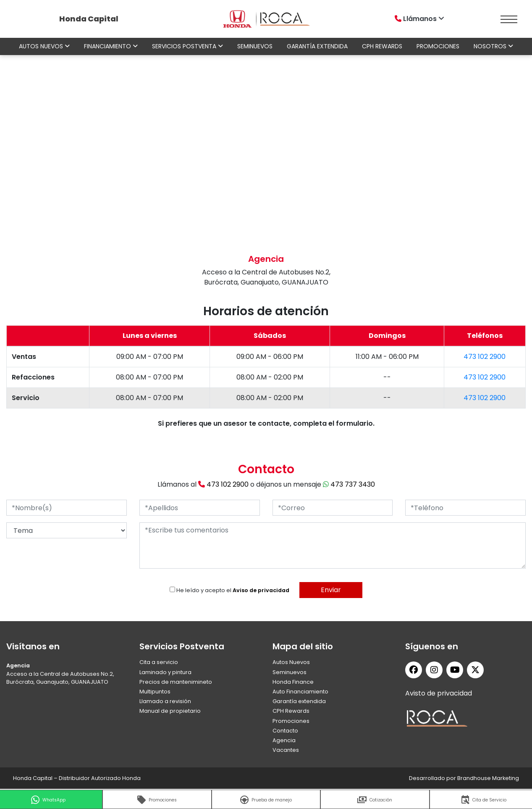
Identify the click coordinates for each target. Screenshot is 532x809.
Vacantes (286, 750)
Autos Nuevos (291, 662)
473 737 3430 (349, 484)
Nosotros (493, 46)
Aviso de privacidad (261, 590)
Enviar (331, 590)
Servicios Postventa (187, 46)
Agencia (284, 740)
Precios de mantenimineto (176, 682)
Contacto (285, 731)
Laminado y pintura (165, 672)
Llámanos (420, 19)
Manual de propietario (170, 711)
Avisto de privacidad (439, 693)
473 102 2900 (485, 357)
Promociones (438, 46)
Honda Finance (293, 682)
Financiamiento (111, 46)
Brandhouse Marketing (488, 778)
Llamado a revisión (165, 701)
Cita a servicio (159, 662)
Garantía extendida (317, 46)
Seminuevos (255, 46)
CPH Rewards (382, 46)
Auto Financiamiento (300, 692)
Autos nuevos (44, 46)
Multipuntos (155, 692)
